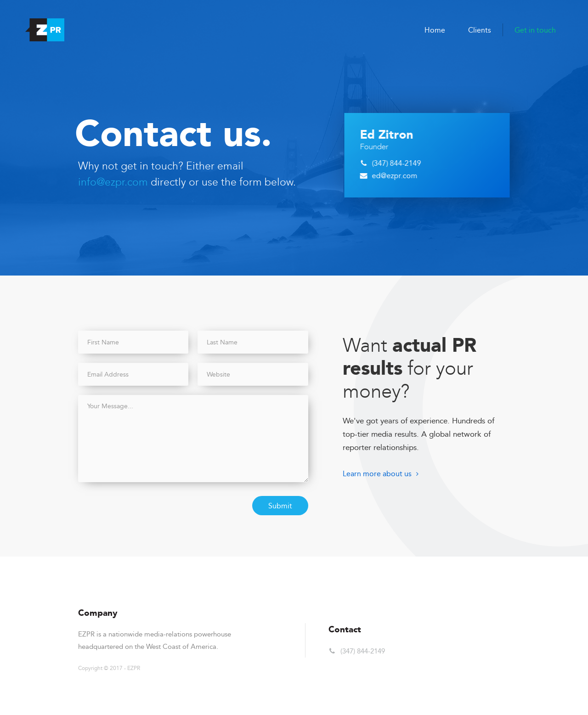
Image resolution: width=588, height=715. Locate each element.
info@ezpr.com (113, 182)
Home (435, 30)
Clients (480, 30)
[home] (45, 30)
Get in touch (535, 30)
